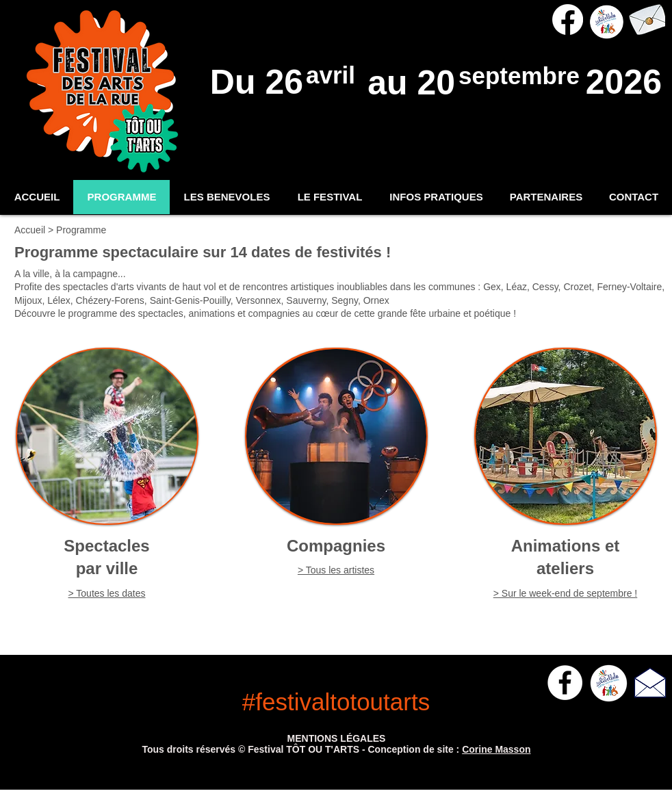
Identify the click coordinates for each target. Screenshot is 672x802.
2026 (619, 82)
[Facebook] (568, 20)
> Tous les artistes (336, 570)
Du (238, 82)
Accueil (31, 230)
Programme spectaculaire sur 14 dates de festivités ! (203, 252)
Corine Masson (496, 749)
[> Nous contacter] (647, 20)
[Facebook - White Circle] (565, 683)
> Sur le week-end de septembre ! (566, 593)
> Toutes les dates (107, 593)
